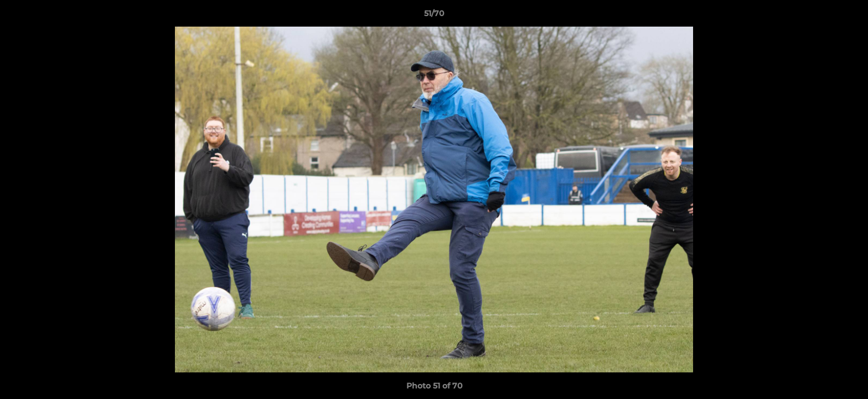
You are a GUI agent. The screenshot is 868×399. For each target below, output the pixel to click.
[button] (848, 16)
